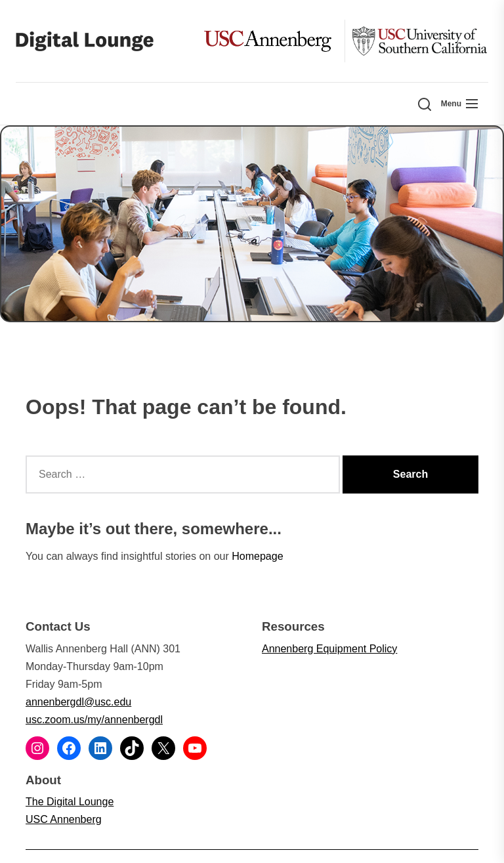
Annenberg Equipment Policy (329, 649)
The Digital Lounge (70, 802)
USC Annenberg (64, 819)
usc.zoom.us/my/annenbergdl (94, 720)
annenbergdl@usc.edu (78, 702)
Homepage (257, 556)
